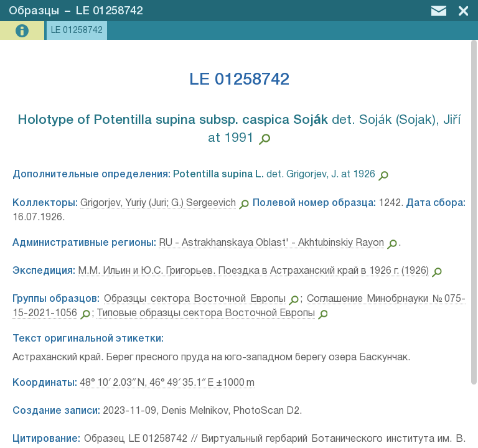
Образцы (34, 11)
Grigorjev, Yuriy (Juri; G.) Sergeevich (158, 203)
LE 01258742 (109, 11)
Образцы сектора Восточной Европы (195, 299)
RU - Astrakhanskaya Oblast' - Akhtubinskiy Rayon (271, 243)
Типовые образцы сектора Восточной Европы (206, 314)
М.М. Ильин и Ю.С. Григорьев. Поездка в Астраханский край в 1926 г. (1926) (253, 271)
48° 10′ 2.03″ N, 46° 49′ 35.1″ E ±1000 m (167, 383)
